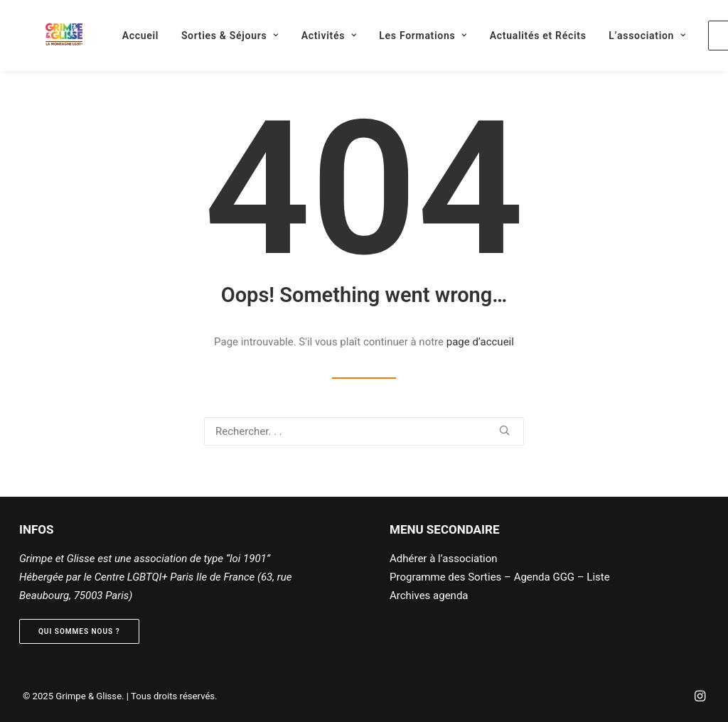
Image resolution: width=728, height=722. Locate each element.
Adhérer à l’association (444, 559)
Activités (311, 36)
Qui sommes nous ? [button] (79, 631)
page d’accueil (480, 342)
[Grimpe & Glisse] (45, 35)
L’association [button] (628, 36)
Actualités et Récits (520, 36)
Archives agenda (429, 596)
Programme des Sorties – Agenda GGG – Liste (500, 577)
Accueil (122, 36)
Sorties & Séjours (212, 36)
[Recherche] (364, 431)
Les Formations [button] (405, 36)
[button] (504, 430)
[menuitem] (122, 35)
